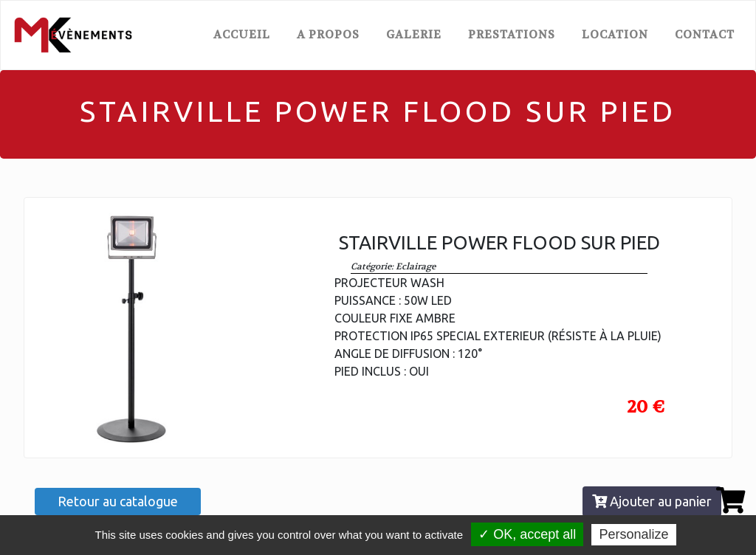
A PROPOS (328, 35)
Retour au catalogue (118, 501)
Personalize (633, 534)
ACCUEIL (245, 34)
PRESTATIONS (512, 35)
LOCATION (615, 35)
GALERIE (414, 35)
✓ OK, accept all (527, 534)
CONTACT (705, 35)
